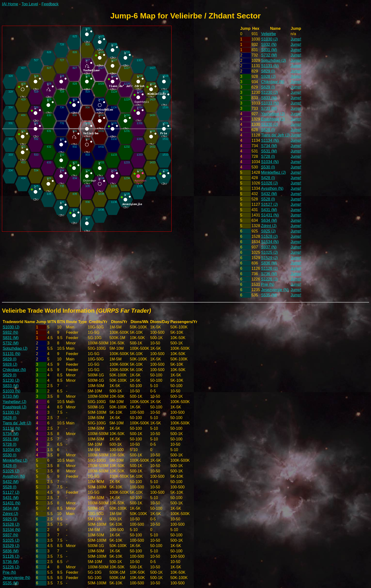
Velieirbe (268, 34)
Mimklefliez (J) (273, 172)
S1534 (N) (270, 242)
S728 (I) (268, 156)
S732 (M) (269, 55)
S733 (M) (269, 108)
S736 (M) (269, 274)
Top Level (30, 4)
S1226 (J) (269, 279)
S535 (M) (269, 295)
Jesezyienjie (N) (275, 290)
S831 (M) (269, 50)
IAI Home (10, 4)
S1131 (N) (270, 66)
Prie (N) (268, 284)
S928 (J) (268, 76)
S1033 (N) (270, 103)
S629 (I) (268, 87)
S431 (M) (269, 210)
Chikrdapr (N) (273, 82)
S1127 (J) (269, 204)
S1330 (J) (269, 124)
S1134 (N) (270, 140)
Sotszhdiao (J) (273, 60)
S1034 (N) (270, 162)
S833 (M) (269, 98)
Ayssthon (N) (272, 188)
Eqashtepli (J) (273, 119)
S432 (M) (269, 194)
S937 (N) (269, 247)
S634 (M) (269, 220)
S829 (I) (268, 71)
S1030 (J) (269, 39)
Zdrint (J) (269, 226)
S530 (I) (268, 167)
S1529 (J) (269, 258)
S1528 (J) (269, 236)
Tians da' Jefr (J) (275, 135)
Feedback (50, 4)
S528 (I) (268, 199)
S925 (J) (268, 231)
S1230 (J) (269, 92)
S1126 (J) (269, 268)
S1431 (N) (270, 215)
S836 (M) (269, 263)
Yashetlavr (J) (273, 114)
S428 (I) (268, 178)
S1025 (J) (269, 252)
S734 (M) (269, 146)
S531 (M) (269, 151)
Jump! (296, 39)
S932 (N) (269, 44)
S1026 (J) (269, 183)
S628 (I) (268, 130)
